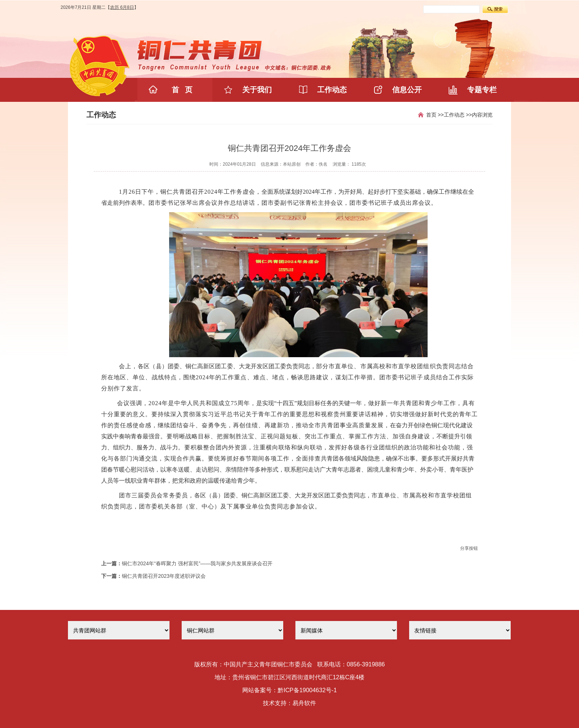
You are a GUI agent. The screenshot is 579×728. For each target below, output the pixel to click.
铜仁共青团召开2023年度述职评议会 (164, 576)
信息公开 (407, 90)
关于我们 (257, 90)
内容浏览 (482, 115)
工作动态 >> (458, 115)
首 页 (182, 90)
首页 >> (435, 115)
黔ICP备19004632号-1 (307, 690)
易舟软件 (304, 703)
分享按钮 (469, 548)
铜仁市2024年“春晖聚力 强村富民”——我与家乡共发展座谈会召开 (197, 563)
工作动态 (332, 90)
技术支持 (275, 703)
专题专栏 (482, 90)
